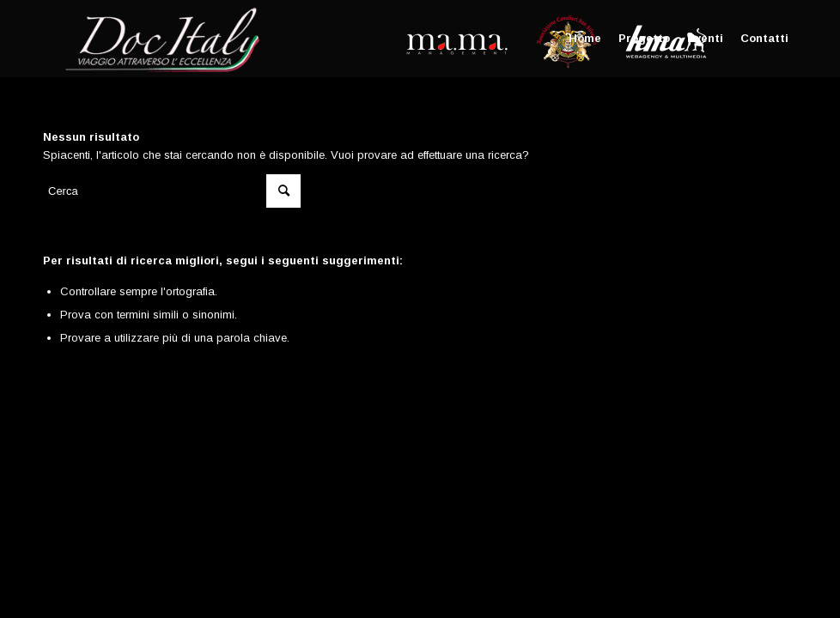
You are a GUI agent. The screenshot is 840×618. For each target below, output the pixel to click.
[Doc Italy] (159, 39)
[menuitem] (585, 39)
